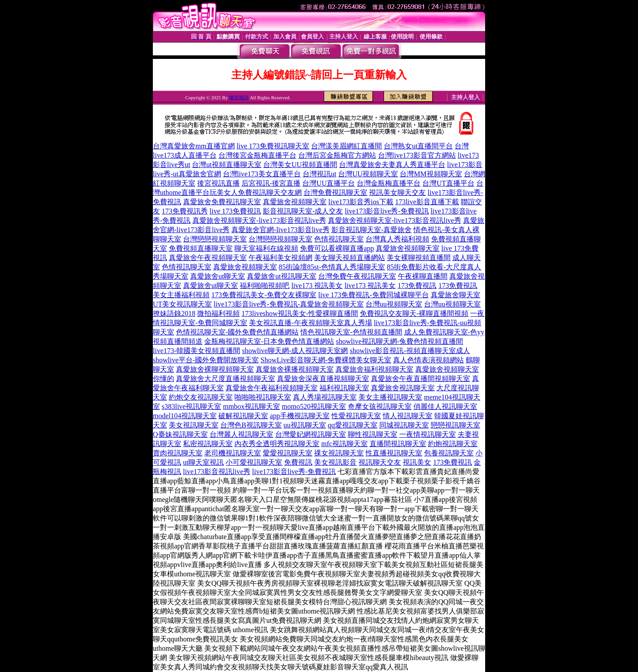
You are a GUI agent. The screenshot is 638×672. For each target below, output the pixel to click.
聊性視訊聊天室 (373, 434)
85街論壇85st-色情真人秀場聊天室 (332, 267)
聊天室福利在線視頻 (266, 248)
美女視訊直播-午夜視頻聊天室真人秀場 (310, 323)
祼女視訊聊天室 (339, 453)
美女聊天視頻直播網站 (350, 258)
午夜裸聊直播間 (423, 276)
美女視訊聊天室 (194, 425)
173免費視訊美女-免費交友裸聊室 (264, 295)
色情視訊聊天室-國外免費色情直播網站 (237, 332)
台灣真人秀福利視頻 (397, 239)
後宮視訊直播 (218, 183)
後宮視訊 (239, 97)
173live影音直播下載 (427, 202)
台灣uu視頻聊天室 (394, 304)
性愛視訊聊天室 (356, 416)
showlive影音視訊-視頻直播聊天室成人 (410, 351)
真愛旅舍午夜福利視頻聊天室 (272, 388)
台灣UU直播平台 (329, 183)
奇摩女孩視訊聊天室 (380, 406)
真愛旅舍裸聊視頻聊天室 (215, 369)
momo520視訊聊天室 (314, 406)
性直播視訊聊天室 (394, 453)
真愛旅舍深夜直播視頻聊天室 (323, 379)
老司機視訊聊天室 (233, 453)
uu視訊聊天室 (305, 425)
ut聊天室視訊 (203, 462)
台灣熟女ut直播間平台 (418, 146)
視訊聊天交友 (380, 462)
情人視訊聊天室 (408, 416)
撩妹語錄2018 (174, 313)
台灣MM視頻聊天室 (431, 174)
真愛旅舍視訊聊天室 (403, 388)
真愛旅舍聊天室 (455, 295)
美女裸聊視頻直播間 (419, 258)
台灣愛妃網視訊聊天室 (311, 434)
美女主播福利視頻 (181, 295)
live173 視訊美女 (317, 286)
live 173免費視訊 (235, 211)
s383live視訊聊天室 (191, 406)
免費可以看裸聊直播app (337, 248)
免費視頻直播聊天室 (201, 248)
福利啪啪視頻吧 (265, 286)
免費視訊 (298, 462)
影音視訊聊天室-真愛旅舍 (372, 230)
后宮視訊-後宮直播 (271, 183)
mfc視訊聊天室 (344, 444)
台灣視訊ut (319, 174)
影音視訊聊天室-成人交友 (303, 211)
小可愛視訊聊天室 (254, 462)
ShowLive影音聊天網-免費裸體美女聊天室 (326, 360)
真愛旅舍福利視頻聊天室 (374, 369)
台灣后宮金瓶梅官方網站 (337, 155)
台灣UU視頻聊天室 (368, 174)
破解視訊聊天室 (243, 416)
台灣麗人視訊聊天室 (241, 434)
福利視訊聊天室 (344, 388)
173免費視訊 (417, 286)
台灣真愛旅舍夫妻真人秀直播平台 (392, 165)
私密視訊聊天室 (208, 444)
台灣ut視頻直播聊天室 (226, 165)
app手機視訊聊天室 (300, 416)
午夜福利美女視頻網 (280, 258)
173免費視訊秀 (185, 211)
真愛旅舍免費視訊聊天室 (222, 202)
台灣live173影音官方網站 (417, 155)
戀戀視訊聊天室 (455, 425)
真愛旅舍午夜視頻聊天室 (208, 258)
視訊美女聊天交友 (397, 192)
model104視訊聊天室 (185, 416)
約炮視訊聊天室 (453, 444)
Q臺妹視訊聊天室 (180, 434)
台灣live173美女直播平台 (262, 174)
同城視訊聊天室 (404, 425)
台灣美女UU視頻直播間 (300, 165)
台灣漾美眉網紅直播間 (346, 146)
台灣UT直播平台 (448, 183)
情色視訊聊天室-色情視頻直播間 (351, 332)
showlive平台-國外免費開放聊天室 (206, 360)
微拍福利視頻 (218, 313)
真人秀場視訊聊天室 (325, 397)
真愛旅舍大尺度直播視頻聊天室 (226, 379)
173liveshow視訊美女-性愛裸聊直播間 (300, 313)
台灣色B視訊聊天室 (251, 425)
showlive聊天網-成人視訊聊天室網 (295, 351)
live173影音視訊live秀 (217, 472)
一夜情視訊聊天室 (428, 434)
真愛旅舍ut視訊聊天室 (281, 276)
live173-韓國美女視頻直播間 (196, 351)
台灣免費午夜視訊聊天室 (357, 276)
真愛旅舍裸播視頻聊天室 (295, 369)
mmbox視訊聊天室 (251, 406)
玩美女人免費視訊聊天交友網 (256, 192)
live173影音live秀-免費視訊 (387, 211)
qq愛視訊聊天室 (353, 425)
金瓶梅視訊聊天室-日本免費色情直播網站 (269, 341)
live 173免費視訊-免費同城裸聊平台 (373, 295)
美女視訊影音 (335, 462)
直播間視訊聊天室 (398, 444)
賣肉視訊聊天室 (178, 453)
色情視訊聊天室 (339, 239)
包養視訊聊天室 (449, 453)
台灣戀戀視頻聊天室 (215, 239)
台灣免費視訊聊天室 (335, 192)
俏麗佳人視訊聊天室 (445, 406)
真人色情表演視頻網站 (428, 360)
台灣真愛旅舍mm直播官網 (194, 146)
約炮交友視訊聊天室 (201, 397)
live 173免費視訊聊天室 (273, 146)
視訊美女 (417, 462)
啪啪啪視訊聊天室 (263, 397)
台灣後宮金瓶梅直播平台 (257, 155)
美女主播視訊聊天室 (390, 397)
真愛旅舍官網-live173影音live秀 (280, 230)
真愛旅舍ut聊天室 (218, 276)
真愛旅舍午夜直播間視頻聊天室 (420, 379)
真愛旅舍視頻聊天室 (295, 202)
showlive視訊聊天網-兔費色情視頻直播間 (399, 341)
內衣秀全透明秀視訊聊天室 (277, 444)
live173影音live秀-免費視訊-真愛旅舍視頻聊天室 (289, 304)
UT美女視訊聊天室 (182, 304)
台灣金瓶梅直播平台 (389, 183)
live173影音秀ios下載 (361, 202)
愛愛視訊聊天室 (288, 453)
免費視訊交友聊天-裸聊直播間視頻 (414, 313)
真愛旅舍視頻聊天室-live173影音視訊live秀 (259, 220)
